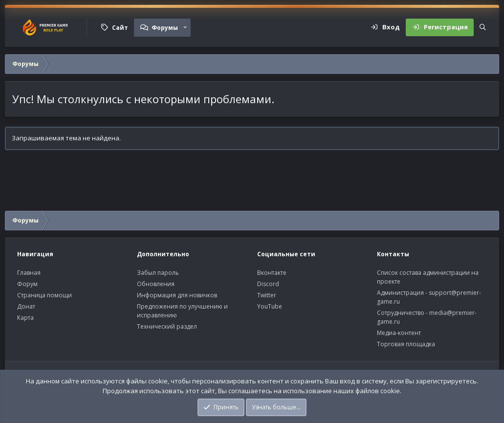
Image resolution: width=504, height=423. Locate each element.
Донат (26, 306)
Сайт (120, 28)
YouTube (270, 306)
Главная (29, 273)
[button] (185, 27)
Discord (268, 284)
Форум (27, 284)
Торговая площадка (406, 344)
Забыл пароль (158, 273)
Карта (25, 318)
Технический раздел (167, 326)
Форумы (165, 28)
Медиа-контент (399, 333)
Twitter (267, 295)
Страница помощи (44, 295)
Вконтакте (272, 273)
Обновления (156, 284)
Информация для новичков (177, 295)
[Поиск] (483, 27)
